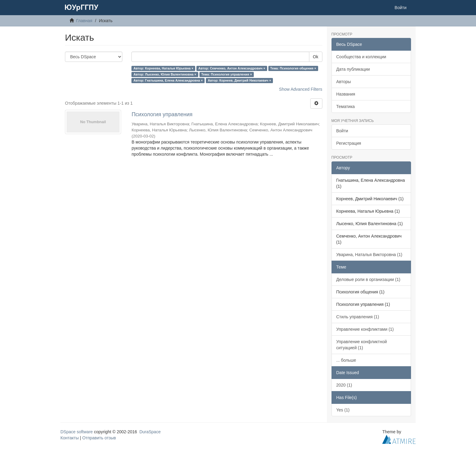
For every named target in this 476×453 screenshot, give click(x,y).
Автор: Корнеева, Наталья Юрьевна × (163, 68)
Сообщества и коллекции (361, 57)
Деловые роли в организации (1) (368, 279)
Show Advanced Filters (301, 89)
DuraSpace (150, 432)
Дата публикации (353, 69)
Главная (84, 21)
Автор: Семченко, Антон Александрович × (232, 68)
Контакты (70, 438)
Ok (316, 57)
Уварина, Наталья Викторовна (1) (369, 255)
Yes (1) (343, 410)
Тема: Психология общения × (293, 68)
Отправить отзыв (99, 438)
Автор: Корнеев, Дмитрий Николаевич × (239, 80)
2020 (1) (344, 385)
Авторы (344, 82)
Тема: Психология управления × (227, 74)
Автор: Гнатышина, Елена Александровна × (168, 80)
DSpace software (77, 432)
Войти (342, 131)
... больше (346, 360)
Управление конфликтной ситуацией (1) (362, 345)
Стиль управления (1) (358, 317)
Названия (346, 94)
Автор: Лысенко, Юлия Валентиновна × (165, 74)
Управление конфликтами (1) (365, 329)
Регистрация (349, 143)
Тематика (346, 106)
